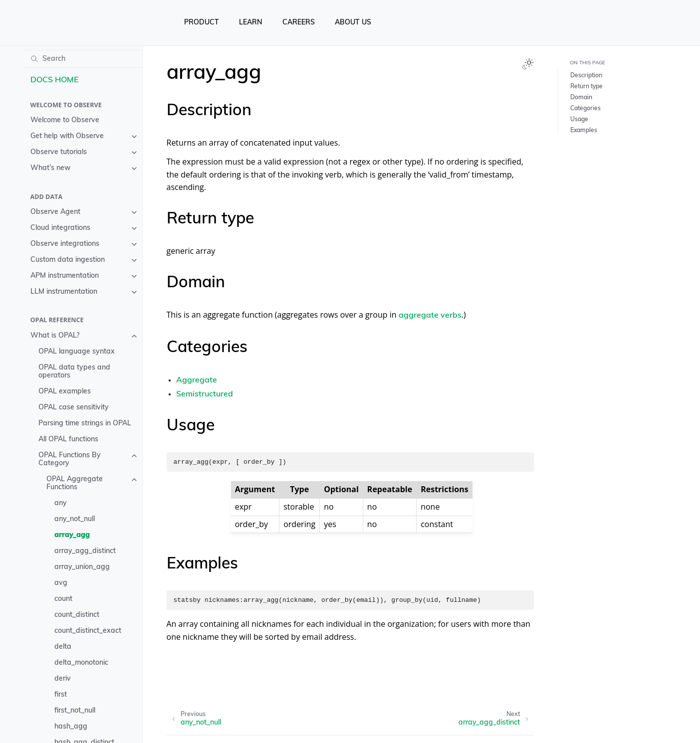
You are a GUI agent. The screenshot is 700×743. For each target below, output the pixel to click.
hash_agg (71, 727)
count (63, 599)
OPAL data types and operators (74, 372)
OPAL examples (65, 392)
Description (586, 76)
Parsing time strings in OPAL (85, 424)
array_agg (72, 535)
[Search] (82, 59)
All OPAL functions (68, 440)
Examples (584, 131)
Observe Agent (55, 212)
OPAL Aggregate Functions (75, 483)
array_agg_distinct (85, 551)
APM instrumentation (65, 276)
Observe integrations (65, 244)
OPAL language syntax (77, 352)
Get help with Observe (67, 136)
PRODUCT (202, 23)
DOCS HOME (54, 80)
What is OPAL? (55, 336)
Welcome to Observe (65, 120)
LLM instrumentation (64, 292)
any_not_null (75, 519)
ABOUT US (353, 23)
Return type (586, 87)
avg (61, 583)
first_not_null (75, 711)
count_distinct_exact (88, 631)
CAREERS (299, 23)
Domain (581, 98)
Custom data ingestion (68, 260)
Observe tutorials (59, 152)
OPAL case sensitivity (74, 408)
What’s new (50, 168)
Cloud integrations (60, 228)
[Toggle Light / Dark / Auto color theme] (528, 64)
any (61, 503)
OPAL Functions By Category (70, 460)
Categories (585, 109)
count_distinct (77, 615)
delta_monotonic (81, 663)
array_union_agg (82, 567)
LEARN (251, 23)
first (61, 695)
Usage (579, 120)
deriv (63, 679)
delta (63, 647)
